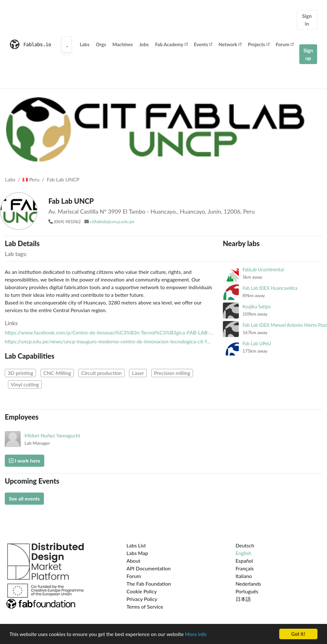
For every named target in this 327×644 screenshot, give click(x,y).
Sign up (308, 54)
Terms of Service (145, 607)
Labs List (136, 545)
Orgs (101, 44)
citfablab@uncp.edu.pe (112, 221)
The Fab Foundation (149, 584)
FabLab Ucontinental (263, 270)
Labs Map (137, 553)
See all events (24, 498)
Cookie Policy (142, 591)
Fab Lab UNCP (63, 179)
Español (244, 561)
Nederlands (248, 584)
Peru (31, 179)
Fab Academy (171, 44)
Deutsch (245, 545)
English (244, 553)
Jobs (144, 44)
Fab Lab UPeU (257, 344)
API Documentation (149, 568)
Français (245, 568)
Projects (258, 44)
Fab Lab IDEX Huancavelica (270, 288)
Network (230, 44)
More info (196, 634)
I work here (25, 461)
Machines (123, 44)
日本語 (243, 599)
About (133, 561)
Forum (285, 44)
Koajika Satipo (257, 307)
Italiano (244, 576)
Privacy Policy (142, 599)
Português (247, 591)
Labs (85, 44)
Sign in (307, 20)
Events (203, 44)
